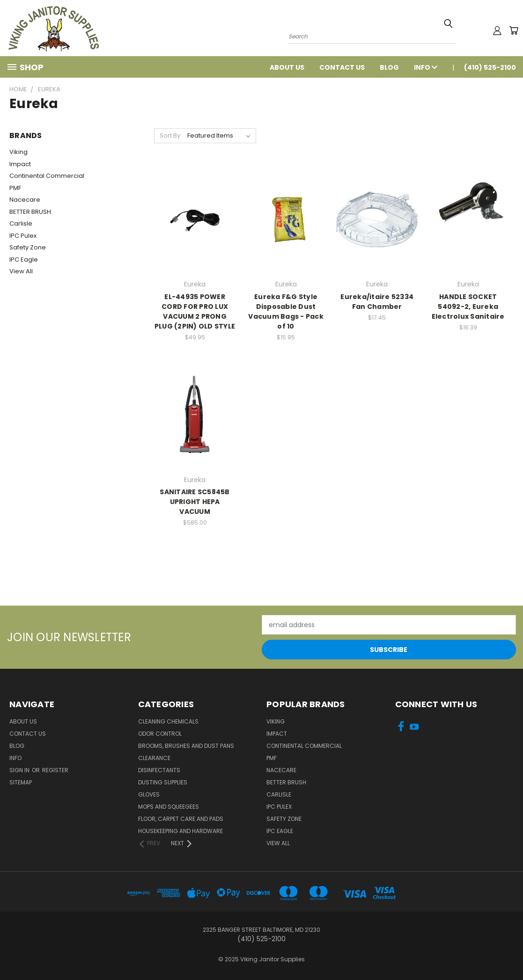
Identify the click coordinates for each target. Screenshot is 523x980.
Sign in (20, 770)
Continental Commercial (47, 176)
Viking (18, 152)
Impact (20, 164)
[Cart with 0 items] (514, 30)
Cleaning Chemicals (168, 721)
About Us (287, 67)
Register (55, 770)
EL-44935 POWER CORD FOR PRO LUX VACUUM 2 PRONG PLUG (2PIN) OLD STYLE (195, 311)
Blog (389, 67)
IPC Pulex (23, 236)
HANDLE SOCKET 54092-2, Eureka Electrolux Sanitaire (468, 307)
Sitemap (21, 782)
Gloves (149, 794)
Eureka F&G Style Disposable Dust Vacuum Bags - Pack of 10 (286, 311)
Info (426, 67)
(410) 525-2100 (490, 67)
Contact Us (342, 67)
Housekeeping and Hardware (180, 831)
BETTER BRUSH (30, 212)
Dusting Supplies (163, 782)
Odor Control (160, 734)
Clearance (154, 758)
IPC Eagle (24, 260)
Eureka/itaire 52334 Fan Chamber (377, 302)
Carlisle (21, 223)
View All (21, 271)
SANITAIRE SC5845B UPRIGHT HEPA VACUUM (195, 502)
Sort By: (171, 135)
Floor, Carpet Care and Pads (181, 819)
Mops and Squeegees (169, 807)
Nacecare (25, 200)
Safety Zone (28, 247)
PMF (15, 188)
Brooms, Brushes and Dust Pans (186, 746)
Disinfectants (159, 770)
